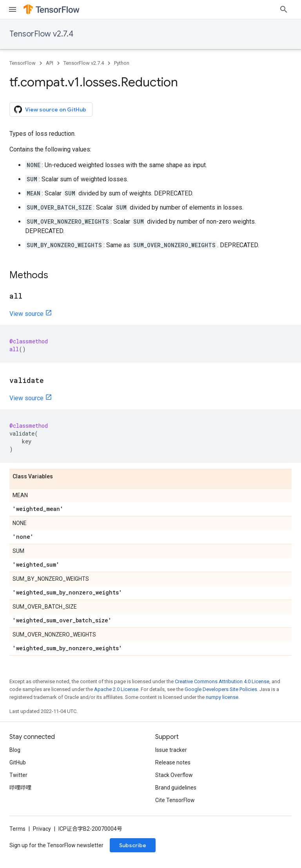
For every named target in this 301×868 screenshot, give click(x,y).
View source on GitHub (50, 109)
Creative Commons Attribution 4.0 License (222, 681)
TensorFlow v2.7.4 (41, 34)
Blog (15, 750)
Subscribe (133, 845)
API (50, 63)
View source (26, 314)
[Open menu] (13, 9)
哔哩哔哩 (20, 788)
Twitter (18, 775)
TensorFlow (23, 63)
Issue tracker (171, 750)
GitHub (18, 762)
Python (122, 63)
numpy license (222, 697)
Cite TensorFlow (175, 800)
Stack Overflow (174, 775)
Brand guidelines (176, 788)
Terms (17, 829)
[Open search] (284, 9)
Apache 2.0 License (116, 689)
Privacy (42, 829)
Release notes (173, 762)
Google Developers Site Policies (221, 689)
